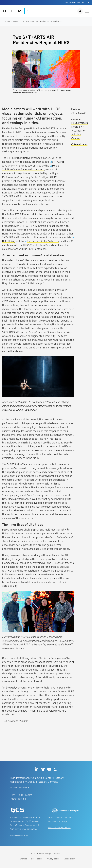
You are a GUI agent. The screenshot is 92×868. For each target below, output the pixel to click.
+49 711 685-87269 (21, 795)
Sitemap (23, 859)
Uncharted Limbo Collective (43, 242)
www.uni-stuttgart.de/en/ (59, 828)
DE (88, 3)
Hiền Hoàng (9, 242)
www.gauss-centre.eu (19, 835)
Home (7, 21)
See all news (79, 145)
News (16, 21)
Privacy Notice (53, 859)
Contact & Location (20, 788)
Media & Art (78, 127)
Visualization (79, 131)
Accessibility (69, 859)
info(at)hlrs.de (18, 799)
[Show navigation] (87, 11)
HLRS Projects (80, 123)
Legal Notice (37, 859)
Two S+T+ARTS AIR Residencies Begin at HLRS (42, 21)
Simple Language (72, 3)
